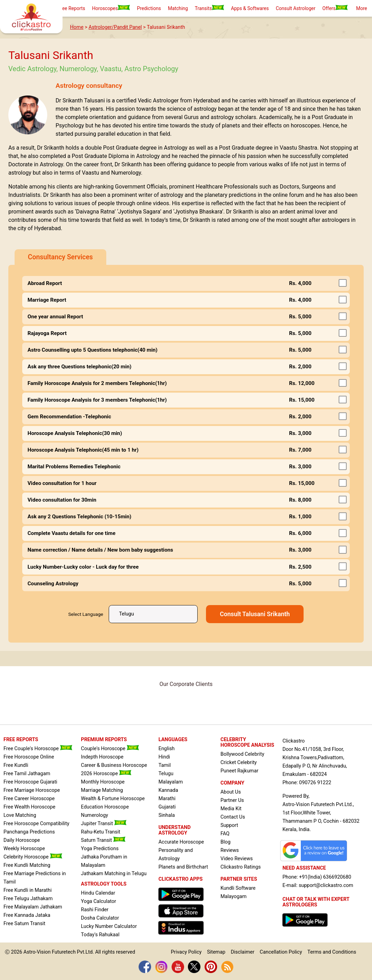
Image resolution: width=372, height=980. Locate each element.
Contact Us (233, 817)
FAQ (225, 834)
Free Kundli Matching (27, 865)
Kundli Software (238, 888)
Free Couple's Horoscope (38, 749)
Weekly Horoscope (24, 849)
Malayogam (234, 897)
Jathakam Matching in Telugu (114, 874)
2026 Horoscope (106, 774)
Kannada (168, 790)
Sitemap (216, 952)
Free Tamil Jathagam (27, 774)
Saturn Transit (103, 840)
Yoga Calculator (98, 901)
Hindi (164, 757)
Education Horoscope (105, 807)
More (362, 8)
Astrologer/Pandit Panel (115, 27)
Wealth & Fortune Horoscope (113, 799)
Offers (335, 8)
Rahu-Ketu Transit (101, 832)
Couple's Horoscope (110, 749)
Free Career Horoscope (29, 799)
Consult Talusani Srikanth (255, 614)
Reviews (230, 850)
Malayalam (171, 782)
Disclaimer (242, 952)
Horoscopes (111, 8)
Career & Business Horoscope (114, 765)
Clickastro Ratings (241, 867)
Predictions (149, 8)
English (167, 749)
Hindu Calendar (98, 893)
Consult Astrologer (296, 8)
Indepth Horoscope (102, 757)
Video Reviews (237, 859)
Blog (226, 842)
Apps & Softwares (250, 8)
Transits (209, 8)
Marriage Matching (102, 790)
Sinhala (167, 815)
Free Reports (72, 8)
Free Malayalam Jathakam (33, 907)
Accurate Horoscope (181, 842)
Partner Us (232, 800)
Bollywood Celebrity (242, 754)
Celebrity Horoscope (33, 857)
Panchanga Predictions (29, 832)
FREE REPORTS (21, 740)
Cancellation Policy (281, 952)
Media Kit (231, 809)
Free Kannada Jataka (27, 915)
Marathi (167, 799)
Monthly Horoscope (103, 782)
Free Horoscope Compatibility (36, 824)
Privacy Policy (186, 952)
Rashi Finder (95, 910)
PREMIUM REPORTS (104, 740)
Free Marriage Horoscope (32, 790)
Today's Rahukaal (100, 935)
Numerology (94, 815)
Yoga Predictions (100, 849)
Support (229, 825)
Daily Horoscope (22, 840)
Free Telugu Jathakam (28, 899)
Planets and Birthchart (183, 867)
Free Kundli (16, 765)
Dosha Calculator (100, 918)
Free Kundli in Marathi (28, 890)
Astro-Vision (37, 952)
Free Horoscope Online (29, 757)
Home (77, 27)
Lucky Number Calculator (109, 926)
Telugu (166, 774)
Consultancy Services (60, 257)
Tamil (164, 765)
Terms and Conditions (332, 952)
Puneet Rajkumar (239, 771)
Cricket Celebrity (239, 763)
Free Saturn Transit (24, 924)
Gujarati (167, 807)
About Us (231, 792)
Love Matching (20, 815)
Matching (178, 8)
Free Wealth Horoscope (29, 807)
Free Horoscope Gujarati (30, 782)
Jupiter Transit (104, 824)
